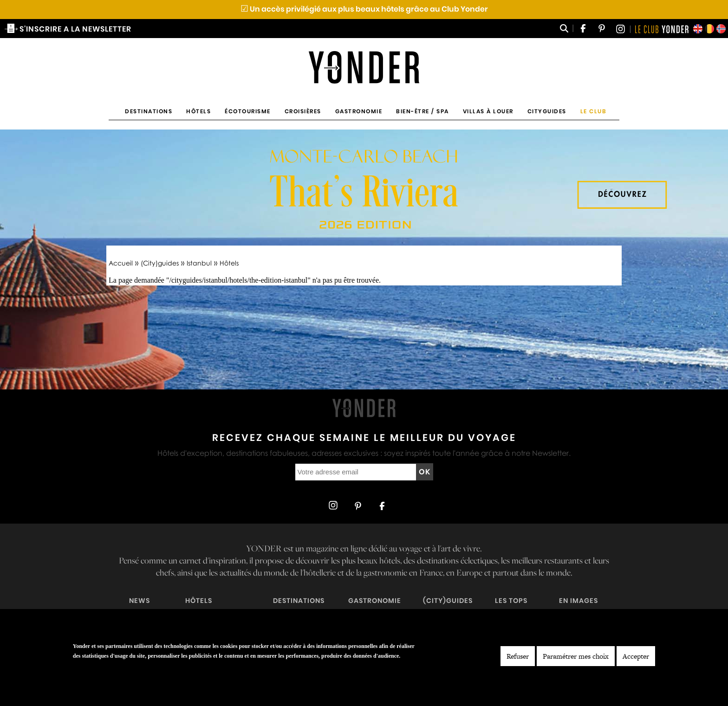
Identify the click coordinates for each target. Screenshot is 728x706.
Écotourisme (248, 111)
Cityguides (547, 111)
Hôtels (198, 111)
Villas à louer (488, 111)
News (140, 601)
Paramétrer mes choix (576, 656)
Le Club (594, 111)
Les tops (511, 601)
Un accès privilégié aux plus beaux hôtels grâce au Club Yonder (364, 9)
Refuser (518, 656)
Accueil (121, 263)
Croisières (303, 111)
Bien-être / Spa (422, 111)
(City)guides (160, 263)
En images (578, 601)
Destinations (149, 111)
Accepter (636, 656)
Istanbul (199, 263)
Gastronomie (359, 111)
